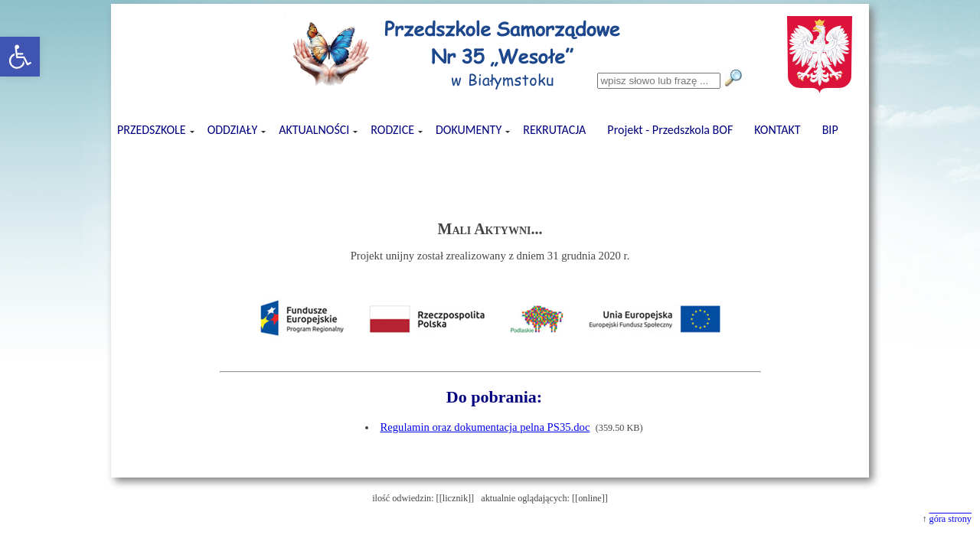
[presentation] (490, 159)
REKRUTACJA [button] (554, 130)
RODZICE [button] (394, 130)
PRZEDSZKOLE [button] (153, 130)
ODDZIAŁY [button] (234, 130)
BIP (830, 130)
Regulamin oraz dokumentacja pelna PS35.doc (485, 427)
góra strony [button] (951, 519)
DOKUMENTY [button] (470, 130)
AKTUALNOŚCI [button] (315, 130)
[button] (20, 57)
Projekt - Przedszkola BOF (670, 130)
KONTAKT (777, 130)
